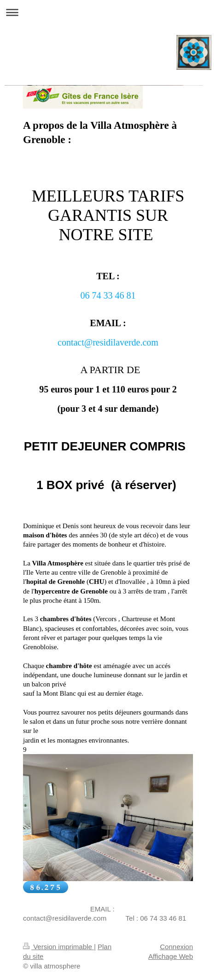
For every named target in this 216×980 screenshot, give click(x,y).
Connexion (176, 947)
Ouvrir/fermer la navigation (108, 12)
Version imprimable (58, 947)
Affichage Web (171, 956)
